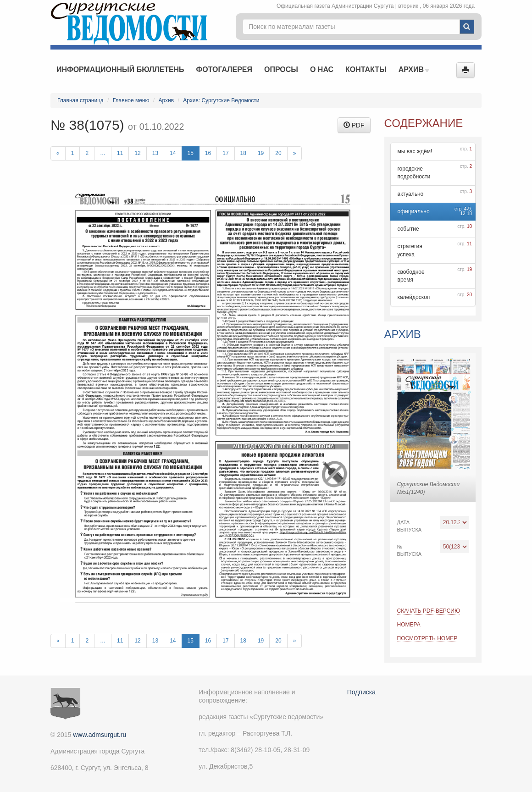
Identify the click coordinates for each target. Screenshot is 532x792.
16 (208, 153)
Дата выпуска (410, 526)
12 (137, 153)
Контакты (366, 69)
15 (191, 153)
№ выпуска (410, 550)
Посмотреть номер (427, 638)
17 (225, 153)
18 (243, 153)
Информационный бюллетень (120, 69)
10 (469, 226)
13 (155, 153)
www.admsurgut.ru (100, 735)
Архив (414, 69)
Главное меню (131, 100)
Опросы (281, 69)
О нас (322, 69)
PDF (354, 125)
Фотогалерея (224, 69)
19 (261, 153)
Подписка (361, 692)
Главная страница (80, 100)
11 (120, 153)
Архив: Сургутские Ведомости (221, 100)
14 (173, 153)
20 (278, 153)
